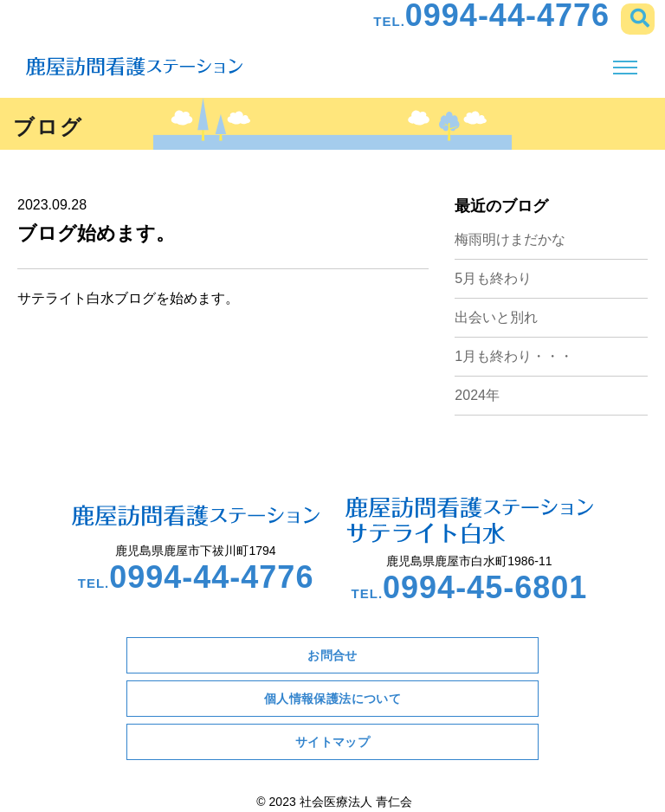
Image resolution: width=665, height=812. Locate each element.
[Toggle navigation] (625, 68)
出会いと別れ (496, 317)
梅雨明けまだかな (510, 239)
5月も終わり (493, 278)
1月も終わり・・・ (514, 356)
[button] (638, 19)
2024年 (477, 395)
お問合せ (332, 655)
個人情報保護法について (333, 699)
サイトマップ (333, 742)
